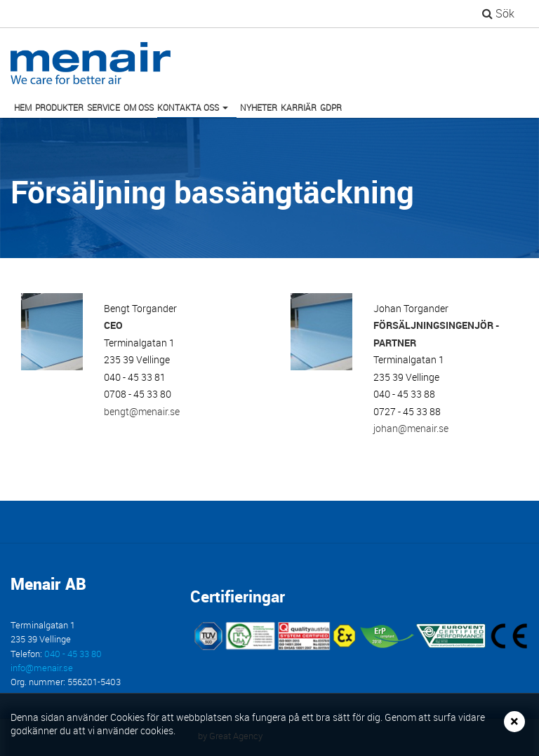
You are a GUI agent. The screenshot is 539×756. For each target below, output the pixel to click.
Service (104, 107)
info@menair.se (42, 668)
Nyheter (259, 107)
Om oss (139, 107)
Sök (498, 13)
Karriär (299, 107)
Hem (23, 107)
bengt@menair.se (142, 411)
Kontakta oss (195, 110)
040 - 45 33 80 (73, 654)
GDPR (331, 107)
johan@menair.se (411, 428)
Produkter (59, 107)
